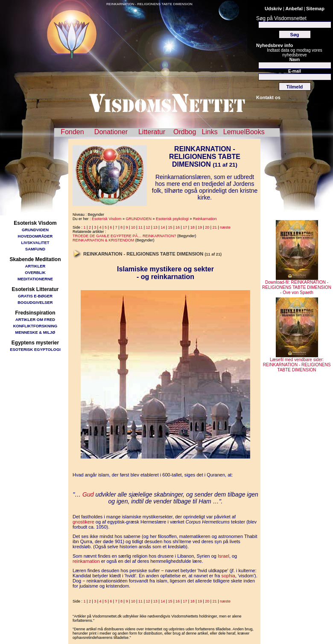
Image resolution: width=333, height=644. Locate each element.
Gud (88, 494)
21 (215, 227)
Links (209, 132)
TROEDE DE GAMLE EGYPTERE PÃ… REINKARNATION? (124, 236)
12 (148, 227)
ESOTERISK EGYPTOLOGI (35, 349)
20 (207, 227)
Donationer (111, 132)
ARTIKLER (35, 266)
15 (170, 227)
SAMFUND (35, 249)
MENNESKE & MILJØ (35, 332)
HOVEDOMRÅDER (35, 236)
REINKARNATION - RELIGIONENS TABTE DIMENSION (149, 4)
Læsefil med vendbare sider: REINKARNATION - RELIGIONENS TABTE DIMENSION (297, 363)
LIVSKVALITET (35, 243)
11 (140, 227)
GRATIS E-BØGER (35, 296)
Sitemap (315, 9)
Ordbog (185, 132)
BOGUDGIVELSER (35, 302)
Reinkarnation (205, 219)
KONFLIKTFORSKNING (35, 326)
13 (155, 227)
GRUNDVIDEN (35, 230)
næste (225, 227)
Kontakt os (268, 97)
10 (133, 227)
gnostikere (83, 522)
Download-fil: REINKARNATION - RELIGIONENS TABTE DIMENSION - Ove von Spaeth (297, 285)
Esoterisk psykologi (172, 219)
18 (193, 227)
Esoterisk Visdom (107, 219)
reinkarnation (86, 561)
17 (185, 227)
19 (200, 227)
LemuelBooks (244, 132)
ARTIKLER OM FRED (35, 319)
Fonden (72, 132)
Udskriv (273, 9)
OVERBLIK (35, 272)
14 (163, 227)
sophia (228, 576)
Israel (223, 556)
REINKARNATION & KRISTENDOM (103, 240)
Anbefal (294, 9)
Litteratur (152, 132)
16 (178, 227)
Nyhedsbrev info (275, 45)
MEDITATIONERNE (35, 279)
